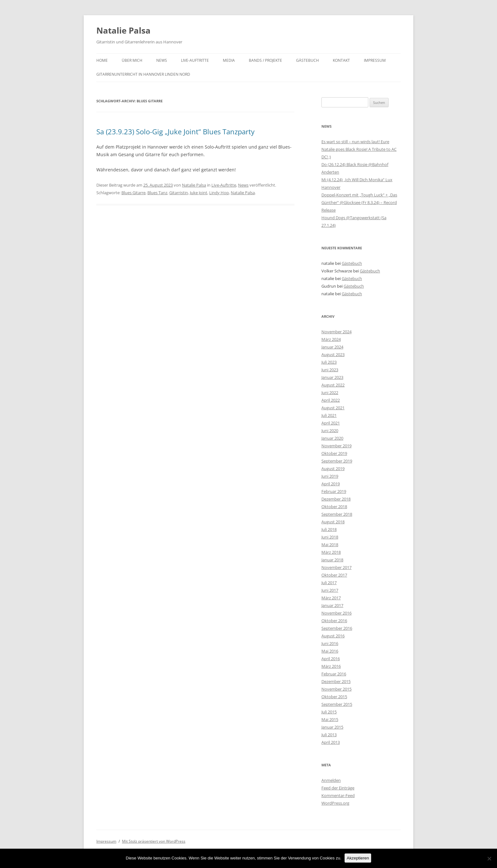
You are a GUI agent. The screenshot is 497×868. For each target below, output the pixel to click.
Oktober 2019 (334, 453)
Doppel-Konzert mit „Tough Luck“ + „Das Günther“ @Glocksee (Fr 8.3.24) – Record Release (359, 202)
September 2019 (337, 461)
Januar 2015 (332, 727)
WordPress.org (335, 803)
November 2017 (336, 567)
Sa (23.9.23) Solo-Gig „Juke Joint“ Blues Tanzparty (175, 131)
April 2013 (331, 742)
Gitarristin (179, 193)
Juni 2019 (330, 476)
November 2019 (336, 446)
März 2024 (331, 339)
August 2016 (333, 636)
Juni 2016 (330, 643)
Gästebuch (307, 60)
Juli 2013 (329, 735)
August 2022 (333, 385)
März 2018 (331, 552)
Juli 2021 (329, 415)
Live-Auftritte (195, 60)
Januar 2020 (332, 438)
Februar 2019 (334, 491)
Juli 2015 (329, 712)
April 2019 (331, 484)
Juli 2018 (329, 529)
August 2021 (333, 408)
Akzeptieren (358, 858)
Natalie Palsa (123, 30)
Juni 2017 (330, 590)
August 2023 (333, 354)
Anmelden (331, 780)
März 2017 (331, 598)
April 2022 (331, 400)
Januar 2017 (332, 605)
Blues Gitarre (133, 193)
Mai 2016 (330, 651)
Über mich (132, 60)
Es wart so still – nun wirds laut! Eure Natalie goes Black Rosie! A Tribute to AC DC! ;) (359, 149)
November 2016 (336, 613)
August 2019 (333, 469)
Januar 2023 (332, 377)
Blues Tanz (157, 193)
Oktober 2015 (334, 697)
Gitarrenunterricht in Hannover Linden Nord (143, 74)
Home (102, 60)
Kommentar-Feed (338, 795)
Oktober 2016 (334, 621)
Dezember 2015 (336, 681)
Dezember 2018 (336, 499)
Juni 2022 (330, 393)
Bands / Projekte (265, 60)
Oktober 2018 (334, 507)
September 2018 (337, 514)
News (162, 60)
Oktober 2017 (334, 575)
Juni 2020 (330, 431)
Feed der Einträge (338, 788)
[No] (489, 858)
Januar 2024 (332, 347)
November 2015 (336, 689)
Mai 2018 (330, 545)
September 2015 (337, 704)
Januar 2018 (332, 560)
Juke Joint (199, 193)
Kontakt (341, 60)
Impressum (375, 60)
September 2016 (337, 628)
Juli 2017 (329, 583)
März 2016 (331, 666)
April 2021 (331, 423)
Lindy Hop (219, 193)
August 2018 (333, 522)
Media (229, 60)
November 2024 (336, 332)
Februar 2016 (334, 674)
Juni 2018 (330, 537)
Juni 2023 (330, 370)
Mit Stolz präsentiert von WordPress (154, 841)
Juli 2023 (329, 362)
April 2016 (331, 659)
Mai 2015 (330, 719)
